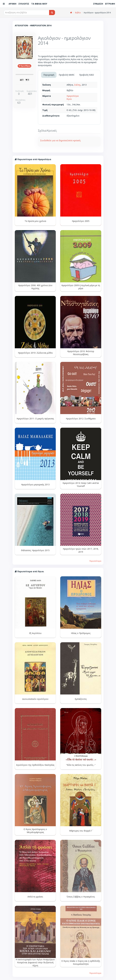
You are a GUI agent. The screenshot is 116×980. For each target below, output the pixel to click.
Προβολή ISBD (87, 75)
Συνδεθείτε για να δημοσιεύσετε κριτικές (60, 140)
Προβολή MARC (67, 75)
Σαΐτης (77, 85)
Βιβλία (78, 13)
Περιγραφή (49, 75)
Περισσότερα (95, 561)
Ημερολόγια (73, 96)
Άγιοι (69, 99)
